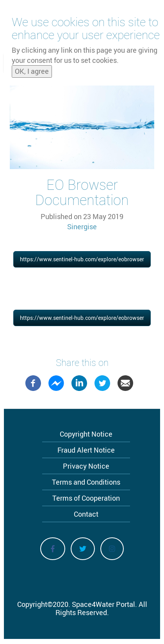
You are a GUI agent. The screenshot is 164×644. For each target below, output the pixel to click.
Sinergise (82, 227)
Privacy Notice (86, 466)
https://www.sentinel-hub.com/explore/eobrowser (82, 259)
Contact (86, 514)
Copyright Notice (86, 434)
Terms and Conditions (86, 482)
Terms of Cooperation (86, 498)
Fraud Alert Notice (86, 450)
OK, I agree (32, 71)
